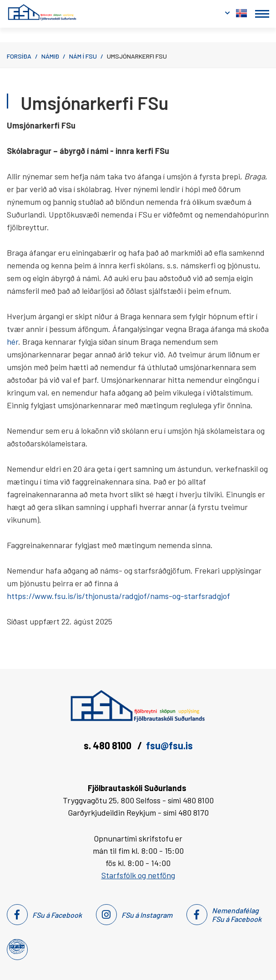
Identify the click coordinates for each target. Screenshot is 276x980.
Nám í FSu (83, 56)
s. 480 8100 (108, 745)
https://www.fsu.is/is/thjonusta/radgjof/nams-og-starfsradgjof (118, 596)
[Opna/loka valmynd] (262, 14)
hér (13, 342)
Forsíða (19, 56)
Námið (50, 56)
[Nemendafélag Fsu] (17, 947)
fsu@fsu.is (169, 745)
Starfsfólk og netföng (138, 875)
